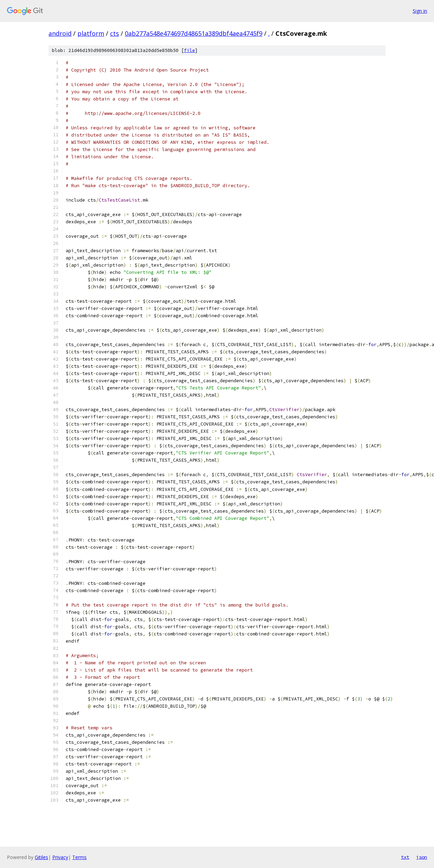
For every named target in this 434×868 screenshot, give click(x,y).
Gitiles (41, 857)
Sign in (420, 11)
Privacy (60, 857)
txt (405, 857)
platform (91, 33)
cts (115, 33)
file (189, 50)
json (422, 857)
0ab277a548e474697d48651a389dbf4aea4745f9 (194, 33)
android (60, 33)
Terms (79, 857)
